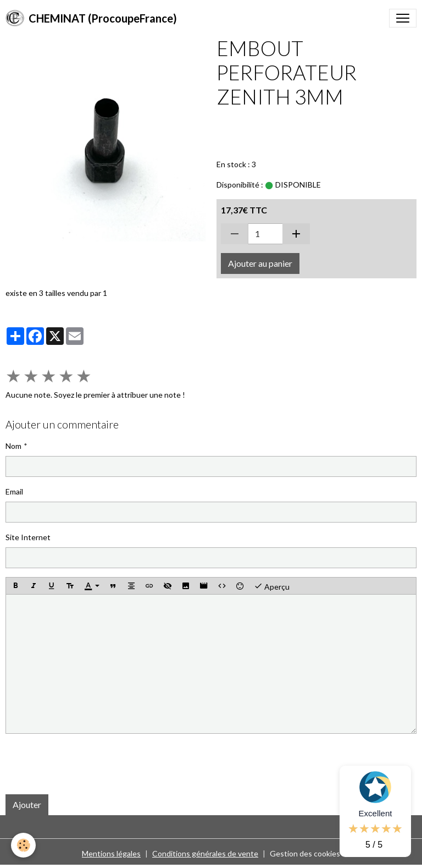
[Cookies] (23, 845)
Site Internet (28, 537)
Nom (13, 446)
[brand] (91, 18)
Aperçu (272, 586)
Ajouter (27, 804)
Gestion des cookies (305, 853)
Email (14, 491)
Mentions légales (111, 853)
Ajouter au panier (260, 263)
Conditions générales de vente (205, 853)
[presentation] (89, 764)
